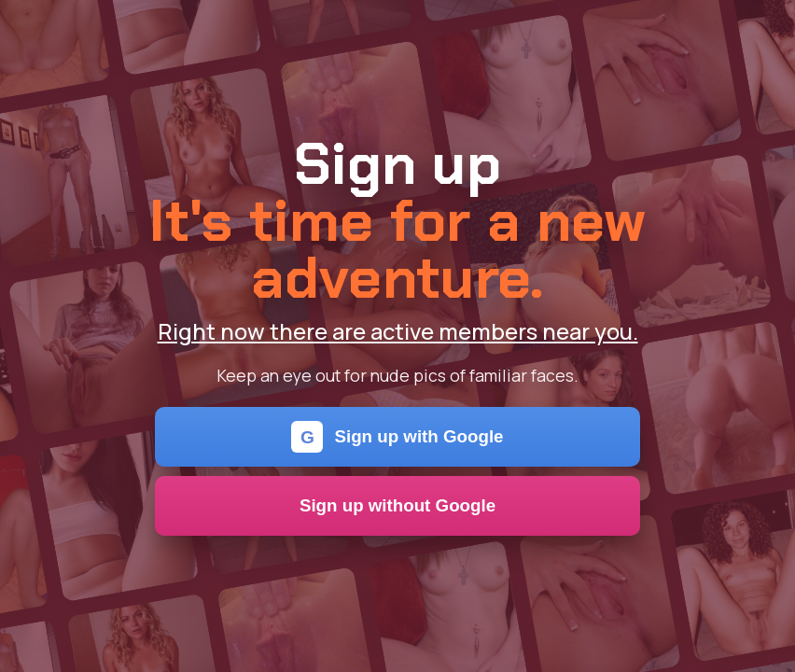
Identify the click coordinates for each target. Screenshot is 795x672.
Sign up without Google (397, 505)
